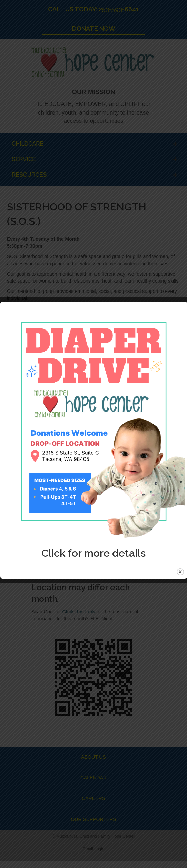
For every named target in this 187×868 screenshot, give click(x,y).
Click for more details (93, 553)
